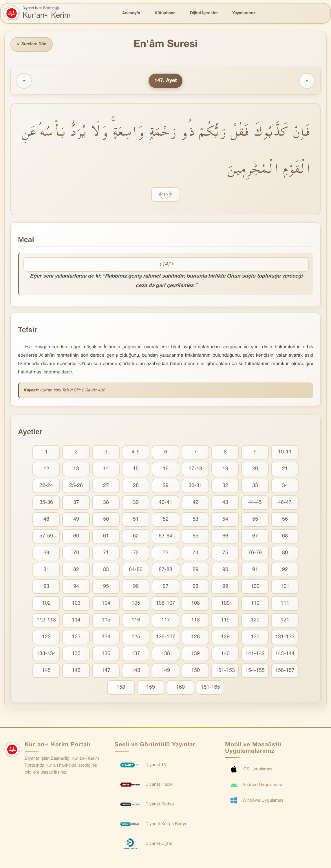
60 (76, 536)
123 (76, 637)
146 (76, 671)
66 (225, 536)
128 (195, 637)
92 (285, 570)
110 (255, 603)
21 (285, 469)
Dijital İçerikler (204, 13)
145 (46, 671)
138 (166, 654)
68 (285, 536)
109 (225, 603)
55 (255, 519)
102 (46, 603)
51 (136, 519)
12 (46, 469)
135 (76, 654)
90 (225, 570)
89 (195, 570)
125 (136, 637)
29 (166, 486)
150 (195, 671)
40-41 (165, 503)
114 (76, 620)
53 (195, 519)
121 (285, 620)
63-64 (165, 536)
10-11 (285, 452)
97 (166, 587)
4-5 (136, 452)
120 (255, 620)
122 (46, 637)
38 (106, 503)
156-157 (285, 671)
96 (136, 587)
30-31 (195, 486)
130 (255, 637)
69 (46, 553)
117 (166, 620)
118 (195, 620)
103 (76, 603)
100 (255, 587)
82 (76, 570)
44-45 (255, 503)
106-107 (165, 603)
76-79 (255, 553)
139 (195, 654)
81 (46, 570)
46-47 (285, 503)
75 (225, 553)
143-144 (285, 654)
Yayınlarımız (244, 13)
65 (195, 536)
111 (285, 603)
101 (285, 587)
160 (180, 687)
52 (166, 519)
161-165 (210, 687)
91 (255, 570)
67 (255, 536)
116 (136, 620)
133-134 (46, 654)
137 (136, 654)
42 (195, 503)
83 (106, 570)
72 (136, 553)
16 (166, 469)
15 (136, 469)
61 (106, 536)
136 (106, 654)
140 (225, 654)
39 (136, 503)
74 (195, 553)
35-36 (46, 503)
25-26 (76, 486)
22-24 (46, 486)
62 (136, 536)
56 (285, 519)
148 (136, 671)
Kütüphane (165, 13)
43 (225, 503)
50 (106, 519)
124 (106, 637)
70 (76, 553)
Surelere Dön (32, 44)
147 (106, 671)
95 (106, 587)
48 (46, 519)
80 (285, 553)
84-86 (136, 570)
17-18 (195, 469)
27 (106, 486)
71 (106, 553)
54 (225, 519)
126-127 (165, 637)
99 (225, 587)
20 (255, 469)
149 (166, 671)
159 (151, 687)
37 (76, 503)
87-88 (165, 570)
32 (225, 486)
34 (285, 486)
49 (76, 519)
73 (166, 553)
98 (195, 587)
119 (225, 620)
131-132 (285, 637)
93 (46, 587)
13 (76, 469)
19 (225, 469)
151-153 (225, 671)
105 (136, 603)
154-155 (255, 671)
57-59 (46, 536)
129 (225, 637)
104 (106, 603)
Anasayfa (131, 13)
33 (255, 486)
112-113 (46, 620)
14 (106, 469)
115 (106, 620)
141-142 (255, 654)
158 (121, 687)
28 (136, 486)
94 (76, 587)
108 (195, 603)
